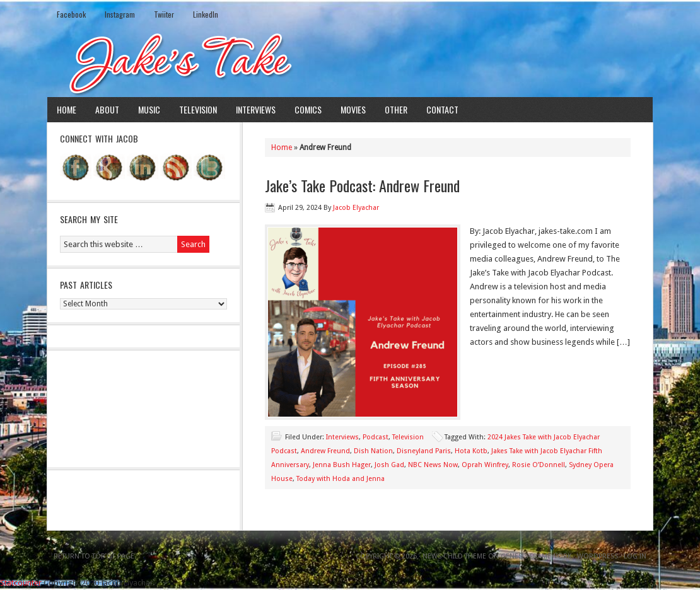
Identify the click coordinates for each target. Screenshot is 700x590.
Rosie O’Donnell (539, 465)
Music (149, 109)
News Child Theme (454, 556)
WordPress (598, 556)
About (107, 109)
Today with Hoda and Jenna (341, 479)
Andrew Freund (325, 451)
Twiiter (164, 14)
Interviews (256, 109)
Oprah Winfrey (485, 465)
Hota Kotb (471, 451)
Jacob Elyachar (356, 208)
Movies (353, 109)
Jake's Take (350, 62)
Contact (442, 109)
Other (396, 109)
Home (67, 109)
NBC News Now (433, 465)
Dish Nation (373, 451)
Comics (308, 109)
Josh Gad (389, 465)
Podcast (376, 437)
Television (198, 109)
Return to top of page (94, 556)
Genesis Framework (536, 556)
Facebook (71, 14)
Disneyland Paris (424, 451)
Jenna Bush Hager (342, 465)
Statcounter (21, 583)
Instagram (120, 14)
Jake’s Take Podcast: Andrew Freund (362, 185)
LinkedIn (206, 14)
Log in (635, 556)
